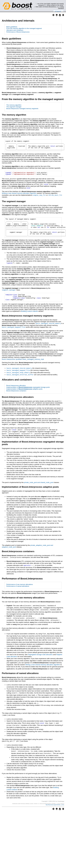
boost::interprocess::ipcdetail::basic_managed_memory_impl (23, 366)
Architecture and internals (18, 21)
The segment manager (14, 107)
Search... (58, 12)
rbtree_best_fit (55, 198)
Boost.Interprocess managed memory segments (22, 109)
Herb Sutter (39, 7)
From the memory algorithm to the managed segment (24, 28)
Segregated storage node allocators (40, 659)
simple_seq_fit (39, 198)
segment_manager (9, 296)
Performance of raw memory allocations (20, 590)
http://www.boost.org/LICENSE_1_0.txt (55, 808)
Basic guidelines (12, 27)
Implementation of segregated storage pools (28, 394)
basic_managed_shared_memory (48, 331)
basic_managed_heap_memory (18, 379)
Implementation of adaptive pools (24, 395)
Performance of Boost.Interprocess (18, 32)
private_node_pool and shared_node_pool (39, 488)
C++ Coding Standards (60, 7)
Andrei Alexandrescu (51, 7)
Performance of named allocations (18, 591)
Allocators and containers (15, 30)
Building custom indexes (30, 319)
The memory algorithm (14, 105)
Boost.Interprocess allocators (16, 392)
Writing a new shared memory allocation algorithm (19, 196)
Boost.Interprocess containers (16, 397)
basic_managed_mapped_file (14, 334)
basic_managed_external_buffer (20, 381)
